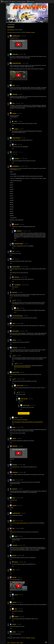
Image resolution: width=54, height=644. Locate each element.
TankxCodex (15, 94)
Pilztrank (16, 562)
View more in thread (23, 413)
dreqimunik (17, 158)
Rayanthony (15, 465)
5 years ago (23, 267)
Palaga (16, 609)
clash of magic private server (22, 523)
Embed (21, 643)
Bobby (14, 85)
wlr (13, 259)
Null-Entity (14, 577)
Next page (28, 32)
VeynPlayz (16, 617)
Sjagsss (14, 498)
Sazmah (14, 427)
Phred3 (16, 536)
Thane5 (14, 323)
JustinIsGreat (15, 472)
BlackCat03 (15, 292)
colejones (14, 340)
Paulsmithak (15, 545)
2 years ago (18, 103)
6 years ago (18, 480)
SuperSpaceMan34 (16, 267)
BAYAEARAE (15, 446)
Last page (33, 32)
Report (18, 643)
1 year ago (21, 54)
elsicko (14, 480)
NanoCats (14, 555)
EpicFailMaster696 (16, 36)
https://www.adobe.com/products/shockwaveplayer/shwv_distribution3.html (27, 422)
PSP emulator (22, 549)
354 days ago (23, 36)
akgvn (13, 103)
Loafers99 (16, 224)
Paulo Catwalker (16, 331)
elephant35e (15, 348)
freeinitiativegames (16, 513)
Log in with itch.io (11, 30)
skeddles (14, 632)
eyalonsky (14, 113)
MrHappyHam (15, 54)
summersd (14, 602)
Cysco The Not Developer (17, 316)
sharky (16, 121)
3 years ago (19, 113)
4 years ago (23, 138)
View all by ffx (13, 643)
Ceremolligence (17, 285)
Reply (11, 51)
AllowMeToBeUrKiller (17, 63)
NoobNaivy (15, 505)
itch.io (8, 643)
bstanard (16, 595)
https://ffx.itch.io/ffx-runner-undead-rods (22, 367)
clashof (14, 521)
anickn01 (14, 438)
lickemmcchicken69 (16, 138)
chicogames (17, 277)
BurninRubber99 (16, 166)
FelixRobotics (19, 231)
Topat (13, 528)
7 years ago (19, 602)
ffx (15, 300)
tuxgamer (14, 624)
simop (13, 570)
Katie (15, 144)
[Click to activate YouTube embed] (19, 44)
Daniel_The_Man (16, 372)
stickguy (16, 417)
